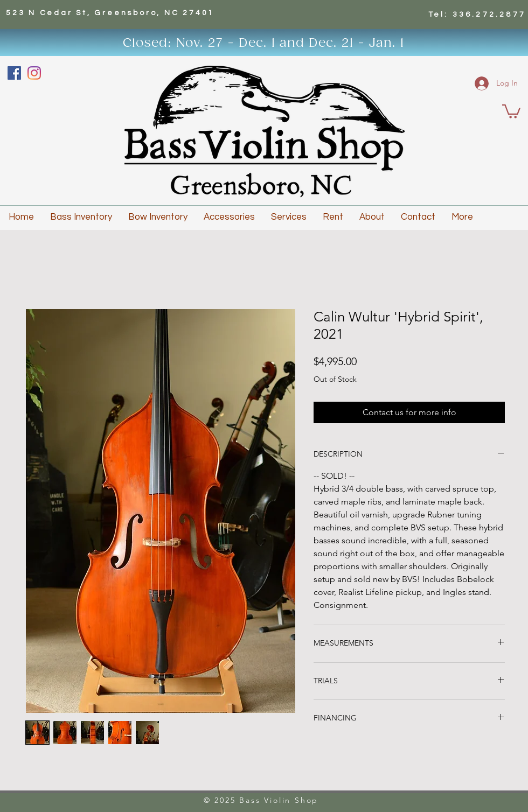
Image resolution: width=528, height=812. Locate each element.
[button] (511, 111)
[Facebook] (14, 73)
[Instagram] (34, 73)
